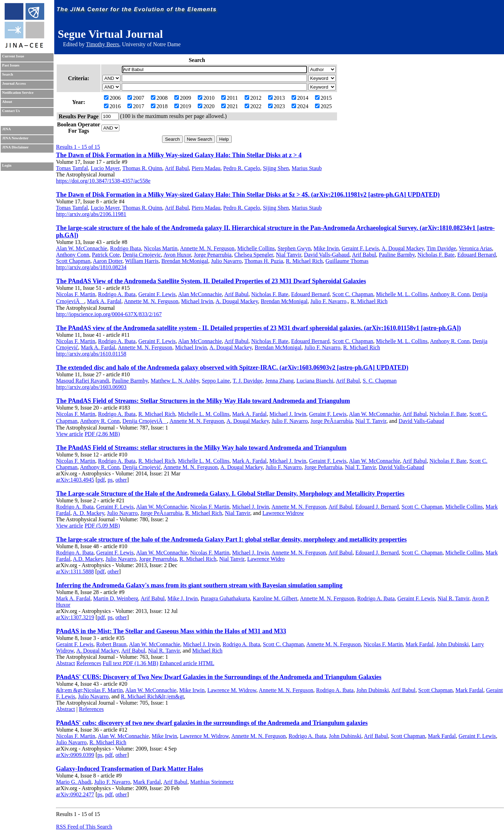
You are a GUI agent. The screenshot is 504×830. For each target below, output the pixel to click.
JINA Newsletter (15, 138)
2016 (112, 106)
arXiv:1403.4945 (75, 480)
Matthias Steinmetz (212, 782)
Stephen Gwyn (294, 248)
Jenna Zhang (279, 381)
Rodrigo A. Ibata (117, 294)
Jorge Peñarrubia (323, 467)
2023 (276, 106)
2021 (230, 106)
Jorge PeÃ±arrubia (331, 421)
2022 (253, 106)
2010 (206, 98)
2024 (300, 106)
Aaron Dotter (107, 261)
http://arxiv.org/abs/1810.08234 (91, 267)
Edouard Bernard (477, 255)
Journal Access (14, 83)
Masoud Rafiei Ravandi (83, 381)
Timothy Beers (102, 44)
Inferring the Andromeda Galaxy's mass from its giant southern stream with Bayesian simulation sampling (199, 585)
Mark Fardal (420, 644)
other (121, 480)
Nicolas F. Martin (76, 294)
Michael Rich (207, 651)
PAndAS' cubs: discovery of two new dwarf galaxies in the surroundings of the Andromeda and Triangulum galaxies (212, 723)
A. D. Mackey (89, 513)
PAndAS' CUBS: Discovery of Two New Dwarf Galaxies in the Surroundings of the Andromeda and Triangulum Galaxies (219, 677)
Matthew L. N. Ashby (175, 381)
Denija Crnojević (142, 467)
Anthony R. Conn (450, 294)
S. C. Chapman (380, 381)
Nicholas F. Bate (436, 255)
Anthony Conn (73, 255)
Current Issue (13, 56)
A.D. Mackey (88, 559)
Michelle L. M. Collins (204, 414)
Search (8, 74)
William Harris (142, 261)
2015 (323, 98)
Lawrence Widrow (283, 513)
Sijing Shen (276, 168)
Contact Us (11, 111)
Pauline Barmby (397, 255)
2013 (276, 98)
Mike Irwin (326, 248)
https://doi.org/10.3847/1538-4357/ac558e (103, 181)
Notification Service (18, 93)
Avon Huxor (177, 255)
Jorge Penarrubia (213, 255)
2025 (323, 106)
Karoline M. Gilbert (275, 598)
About (7, 102)
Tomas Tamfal (72, 168)
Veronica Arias (475, 248)
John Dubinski (452, 644)
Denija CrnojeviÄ (145, 421)
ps (110, 480)
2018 (159, 106)
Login (7, 165)
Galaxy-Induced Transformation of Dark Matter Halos (130, 769)
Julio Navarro (226, 261)
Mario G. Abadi (74, 782)
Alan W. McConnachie (82, 248)
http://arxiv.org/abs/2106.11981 (91, 214)
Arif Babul (177, 168)
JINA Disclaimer (15, 147)
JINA (6, 129)
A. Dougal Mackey (403, 248)
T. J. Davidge (248, 381)
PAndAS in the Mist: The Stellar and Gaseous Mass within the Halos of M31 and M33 (171, 631)
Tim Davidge (441, 248)
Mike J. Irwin (183, 598)
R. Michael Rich (304, 261)
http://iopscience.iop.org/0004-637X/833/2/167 (109, 314)
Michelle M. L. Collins (402, 294)
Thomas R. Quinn (142, 168)
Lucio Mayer (105, 168)
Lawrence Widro (266, 559)
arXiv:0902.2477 (75, 794)
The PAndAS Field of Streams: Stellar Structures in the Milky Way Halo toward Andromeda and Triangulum (203, 401)
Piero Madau (206, 168)
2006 (112, 98)
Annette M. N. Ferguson (207, 248)
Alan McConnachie (200, 294)
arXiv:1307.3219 (75, 617)
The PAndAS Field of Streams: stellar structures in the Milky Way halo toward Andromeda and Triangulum (201, 448)
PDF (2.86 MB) (102, 434)
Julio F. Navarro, (329, 301)
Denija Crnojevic (142, 255)
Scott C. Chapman (353, 294)
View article (70, 434)
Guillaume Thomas (347, 261)
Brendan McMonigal (185, 261)
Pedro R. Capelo (242, 168)
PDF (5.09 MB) (102, 526)
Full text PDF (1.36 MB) (130, 663)
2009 (183, 98)
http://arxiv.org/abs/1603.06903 (91, 387)
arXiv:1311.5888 (75, 571)
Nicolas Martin (161, 248)
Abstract (65, 663)
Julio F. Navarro (322, 347)
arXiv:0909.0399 (75, 755)
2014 (300, 98)
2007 (136, 98)
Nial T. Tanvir (371, 421)
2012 (253, 98)
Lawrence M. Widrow (232, 690)
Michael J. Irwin (288, 414)
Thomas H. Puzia (264, 261)
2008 (159, 98)
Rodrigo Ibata (125, 248)
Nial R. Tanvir (453, 598)
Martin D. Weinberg (115, 598)
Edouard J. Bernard (377, 507)
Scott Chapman (73, 261)
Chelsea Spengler (254, 255)
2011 (229, 98)
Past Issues (11, 65)
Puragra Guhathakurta (225, 598)
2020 (206, 106)
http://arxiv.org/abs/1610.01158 (91, 354)
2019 (183, 106)
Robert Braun (111, 644)
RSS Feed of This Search (84, 827)
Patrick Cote (106, 255)
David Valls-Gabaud (327, 255)
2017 (136, 106)
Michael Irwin (197, 301)
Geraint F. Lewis (360, 248)
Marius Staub (307, 168)
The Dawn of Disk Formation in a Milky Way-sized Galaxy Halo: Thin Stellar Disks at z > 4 (179, 155)
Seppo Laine (216, 381)
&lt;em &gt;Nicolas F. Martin (89, 690)
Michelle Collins (256, 248)
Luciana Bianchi (315, 381)
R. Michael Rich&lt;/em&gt (152, 696)
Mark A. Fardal (104, 301)
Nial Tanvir (288, 255)
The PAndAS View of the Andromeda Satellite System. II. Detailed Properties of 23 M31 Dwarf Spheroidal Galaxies (211, 281)
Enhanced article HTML (187, 663)
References (89, 663)
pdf (101, 480)
